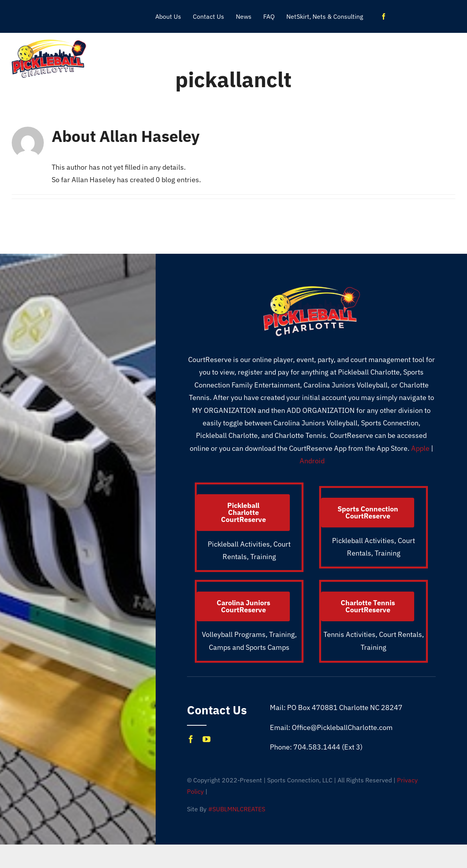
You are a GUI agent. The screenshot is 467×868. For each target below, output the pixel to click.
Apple (420, 448)
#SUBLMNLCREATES (237, 809)
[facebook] (384, 16)
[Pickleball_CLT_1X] (49, 42)
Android (312, 461)
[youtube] (207, 739)
